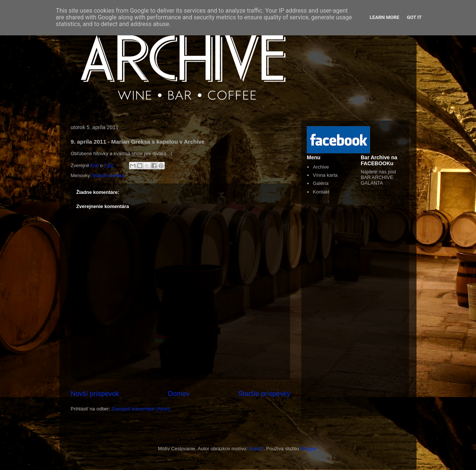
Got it (414, 17)
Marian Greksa (108, 175)
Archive (321, 167)
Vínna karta (325, 175)
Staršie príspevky (264, 394)
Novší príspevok (95, 394)
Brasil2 (256, 449)
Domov (179, 394)
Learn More (385, 17)
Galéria (321, 183)
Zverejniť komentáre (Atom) (141, 409)
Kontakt (321, 192)
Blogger (309, 449)
